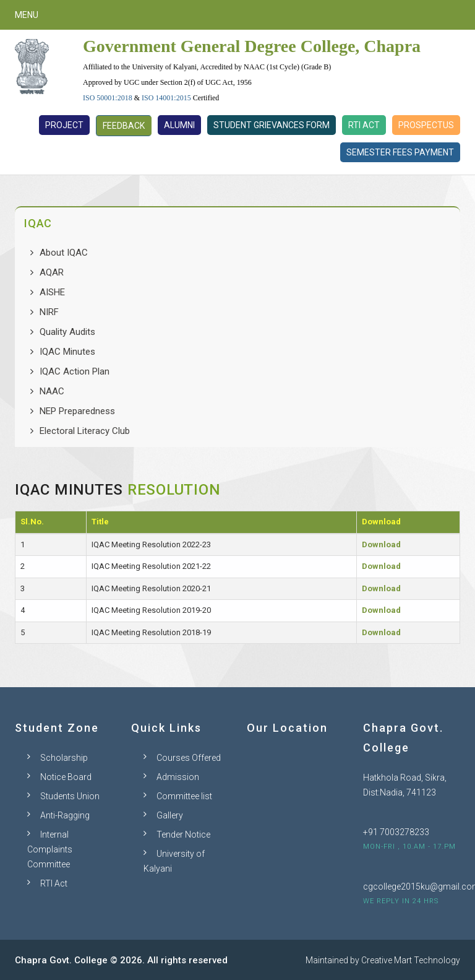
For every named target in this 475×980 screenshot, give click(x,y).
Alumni (179, 125)
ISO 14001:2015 (166, 98)
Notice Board (66, 777)
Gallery (170, 815)
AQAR (52, 272)
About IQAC (64, 253)
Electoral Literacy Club (85, 431)
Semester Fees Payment (400, 152)
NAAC (52, 391)
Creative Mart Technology (411, 960)
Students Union (70, 796)
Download (381, 544)
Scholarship (64, 758)
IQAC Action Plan (75, 371)
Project (64, 125)
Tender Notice (183, 835)
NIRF (49, 312)
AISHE (52, 292)
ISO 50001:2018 (108, 98)
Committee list (184, 796)
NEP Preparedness (77, 411)
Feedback (124, 126)
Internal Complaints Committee (50, 849)
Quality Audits (67, 332)
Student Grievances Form (272, 125)
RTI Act (364, 125)
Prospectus (426, 125)
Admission (178, 777)
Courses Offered (189, 758)
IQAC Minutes (67, 352)
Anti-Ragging (65, 815)
